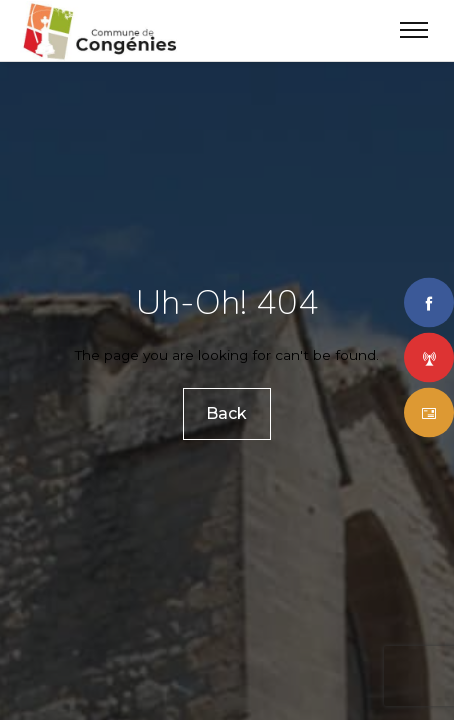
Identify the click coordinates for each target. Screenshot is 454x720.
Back (227, 413)
